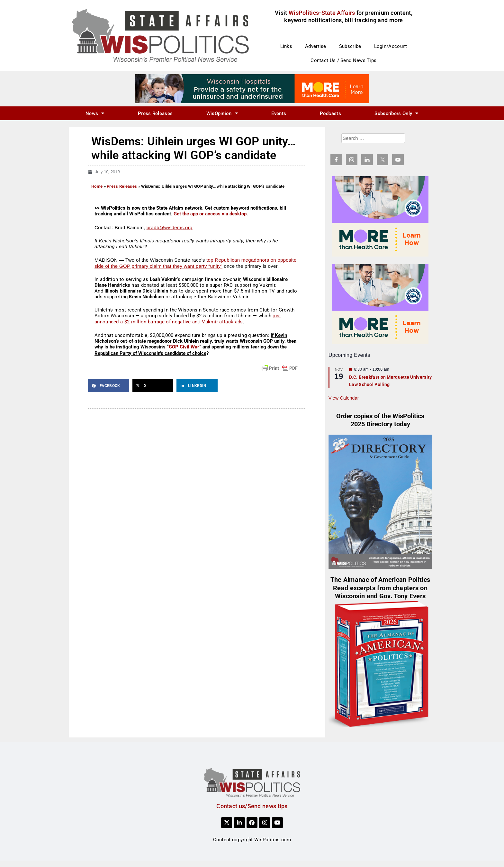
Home (97, 186)
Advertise (316, 46)
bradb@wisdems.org (170, 227)
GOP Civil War (184, 347)
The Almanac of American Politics (380, 580)
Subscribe (350, 46)
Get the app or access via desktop (210, 214)
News (95, 113)
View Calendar (344, 398)
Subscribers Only (396, 113)
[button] (109, 386)
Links (286, 46)
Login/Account (391, 46)
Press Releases (155, 113)
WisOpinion (222, 113)
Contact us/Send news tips (252, 806)
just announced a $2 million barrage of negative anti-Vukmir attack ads (188, 319)
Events (279, 113)
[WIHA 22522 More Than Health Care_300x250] (380, 216)
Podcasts (330, 113)
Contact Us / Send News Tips (343, 60)
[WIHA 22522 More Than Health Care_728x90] (252, 88)
